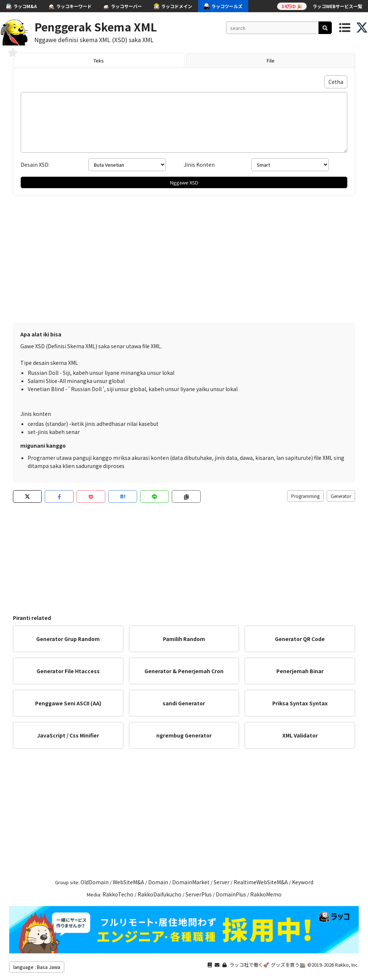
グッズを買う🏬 (288, 965)
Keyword (303, 882)
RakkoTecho (118, 894)
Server (222, 882)
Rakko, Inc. (347, 965)
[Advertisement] (184, 264)
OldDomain (95, 882)
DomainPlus (231, 894)
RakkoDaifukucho (159, 894)
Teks (99, 60)
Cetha (336, 82)
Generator (341, 496)
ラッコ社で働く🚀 (249, 965)
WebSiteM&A (128, 882)
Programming (305, 496)
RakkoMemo (266, 894)
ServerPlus (199, 894)
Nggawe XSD (184, 182)
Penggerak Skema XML (96, 27)
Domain (158, 882)
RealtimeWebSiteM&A (261, 882)
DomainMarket (191, 882)
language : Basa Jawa (37, 967)
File (271, 60)
